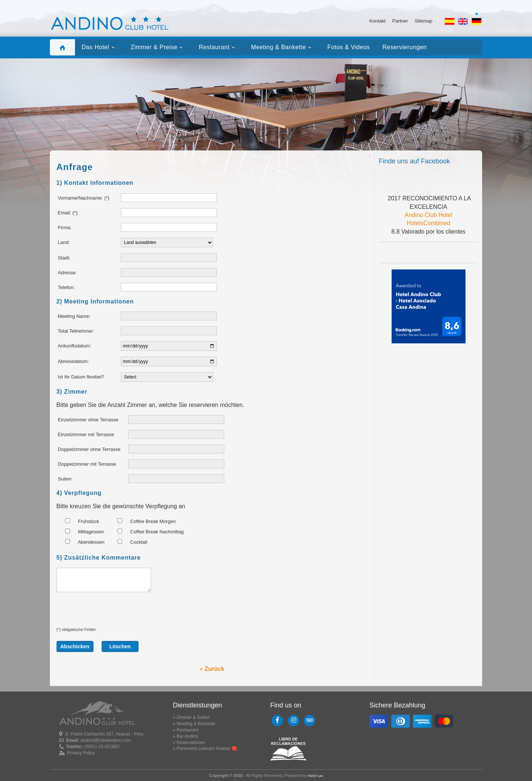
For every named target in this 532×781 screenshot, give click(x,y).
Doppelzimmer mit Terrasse (87, 464)
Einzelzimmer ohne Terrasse (88, 420)
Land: (64, 242)
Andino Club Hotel (428, 215)
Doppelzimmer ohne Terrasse (89, 449)
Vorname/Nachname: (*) (84, 198)
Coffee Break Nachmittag (147, 532)
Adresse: (67, 273)
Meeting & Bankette (196, 724)
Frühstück (79, 521)
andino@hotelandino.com (106, 740)
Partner (400, 21)
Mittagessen (81, 532)
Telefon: (66, 287)
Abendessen (81, 542)
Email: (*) (68, 213)
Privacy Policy (81, 753)
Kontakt (378, 21)
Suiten (65, 479)
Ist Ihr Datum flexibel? (81, 377)
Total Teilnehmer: (76, 331)
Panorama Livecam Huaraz (203, 748)
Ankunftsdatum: (75, 346)
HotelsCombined (429, 223)
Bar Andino (187, 736)
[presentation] (113, 612)
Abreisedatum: (74, 361)
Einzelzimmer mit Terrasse (86, 434)
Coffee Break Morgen (143, 521)
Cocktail (129, 542)
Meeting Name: (74, 316)
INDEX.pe (315, 776)
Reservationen (191, 743)
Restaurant (187, 730)
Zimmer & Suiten (193, 717)
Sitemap (423, 21)
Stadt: (64, 258)
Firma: (65, 227)
